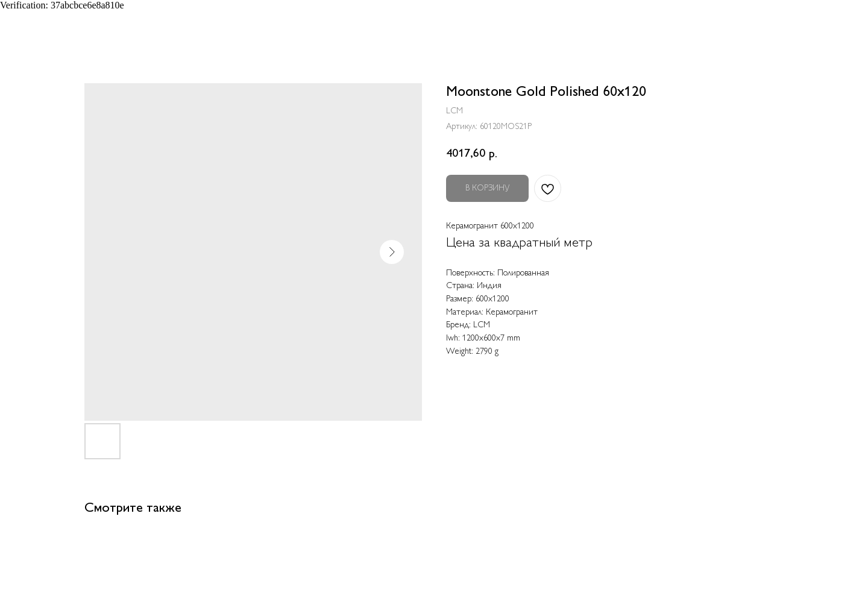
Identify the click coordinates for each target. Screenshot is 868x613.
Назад (34, 18)
